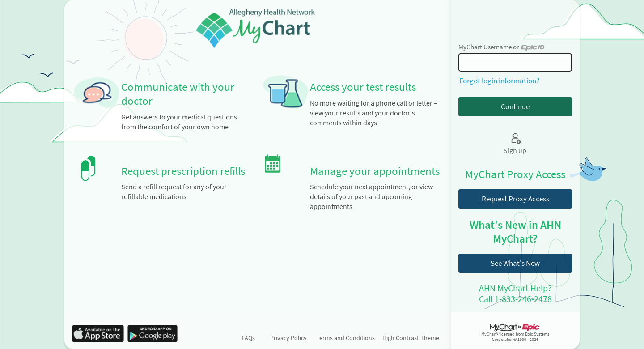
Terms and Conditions (345, 338)
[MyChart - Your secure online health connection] (258, 27)
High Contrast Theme (411, 338)
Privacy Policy (288, 338)
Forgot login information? (499, 81)
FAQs (248, 338)
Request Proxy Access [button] (515, 199)
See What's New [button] (515, 263)
